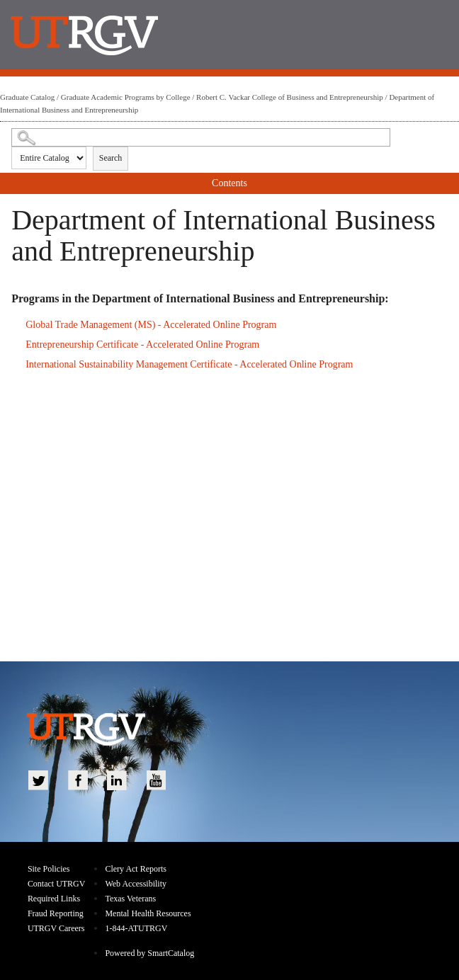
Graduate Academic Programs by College (126, 97)
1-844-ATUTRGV (136, 928)
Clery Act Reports (136, 869)
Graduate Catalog (27, 97)
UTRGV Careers (56, 928)
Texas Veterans (130, 899)
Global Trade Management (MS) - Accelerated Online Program (151, 325)
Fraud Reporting (56, 913)
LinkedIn (117, 780)
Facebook (78, 780)
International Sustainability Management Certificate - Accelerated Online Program (189, 364)
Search (111, 158)
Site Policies (49, 869)
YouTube (157, 780)
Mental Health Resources (148, 913)
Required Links (54, 899)
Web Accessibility (136, 884)
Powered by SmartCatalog (149, 953)
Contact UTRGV (57, 884)
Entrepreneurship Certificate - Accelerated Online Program (142, 344)
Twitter (38, 780)
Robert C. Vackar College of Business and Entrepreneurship (290, 97)
